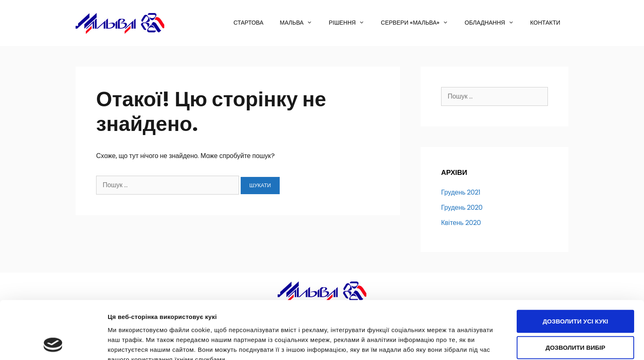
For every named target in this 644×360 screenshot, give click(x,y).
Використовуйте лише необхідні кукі (575, 324)
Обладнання (493, 23)
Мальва (300, 23)
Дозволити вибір (575, 293)
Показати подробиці (139, 344)
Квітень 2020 (461, 223)
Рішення (351, 23)
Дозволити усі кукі (575, 267)
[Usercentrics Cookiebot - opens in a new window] (53, 344)
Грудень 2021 (461, 192)
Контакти (545, 23)
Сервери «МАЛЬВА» (419, 23)
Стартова (249, 23)
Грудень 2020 (462, 208)
